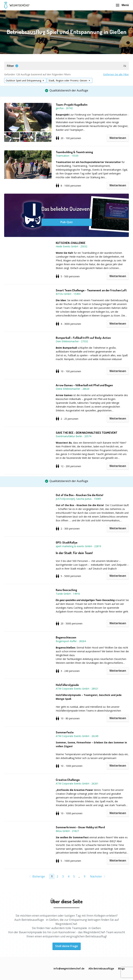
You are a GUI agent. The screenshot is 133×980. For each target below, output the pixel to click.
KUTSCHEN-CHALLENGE (71, 243)
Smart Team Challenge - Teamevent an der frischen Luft (91, 290)
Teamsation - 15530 (67, 156)
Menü (122, 5)
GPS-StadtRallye (67, 542)
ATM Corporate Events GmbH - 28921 (77, 689)
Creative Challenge (68, 780)
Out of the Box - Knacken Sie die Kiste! (79, 495)
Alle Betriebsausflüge (101, 968)
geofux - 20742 (64, 108)
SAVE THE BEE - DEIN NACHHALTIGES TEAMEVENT (87, 433)
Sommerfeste (65, 732)
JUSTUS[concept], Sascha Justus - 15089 (78, 499)
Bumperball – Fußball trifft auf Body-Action (83, 338)
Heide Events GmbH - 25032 (72, 246)
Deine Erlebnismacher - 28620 (73, 389)
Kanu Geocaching (66, 590)
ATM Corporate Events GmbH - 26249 (77, 736)
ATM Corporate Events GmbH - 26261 (77, 783)
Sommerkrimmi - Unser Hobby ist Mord (80, 827)
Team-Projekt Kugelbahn (72, 105)
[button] (66, 66)
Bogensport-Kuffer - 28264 (71, 641)
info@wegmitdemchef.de (69, 968)
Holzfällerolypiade (67, 685)
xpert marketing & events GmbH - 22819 (78, 546)
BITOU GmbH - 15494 (68, 294)
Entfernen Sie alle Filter (116, 74)
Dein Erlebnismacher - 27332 (72, 341)
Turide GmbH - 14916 (68, 594)
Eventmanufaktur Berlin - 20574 (74, 436)
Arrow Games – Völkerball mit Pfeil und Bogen (84, 385)
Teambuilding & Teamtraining (74, 152)
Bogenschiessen (66, 637)
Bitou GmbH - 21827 (67, 831)
